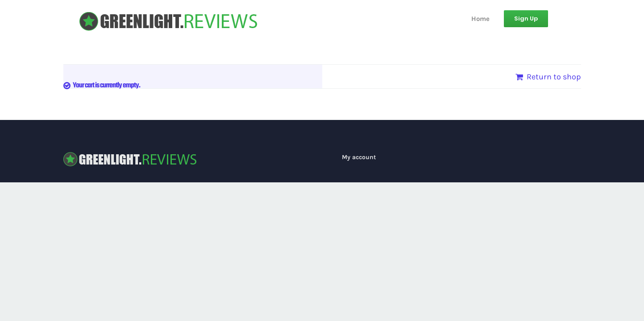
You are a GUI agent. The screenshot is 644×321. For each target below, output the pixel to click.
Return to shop (554, 77)
